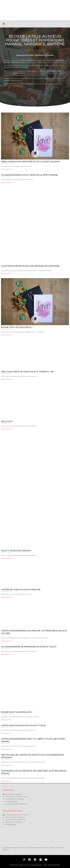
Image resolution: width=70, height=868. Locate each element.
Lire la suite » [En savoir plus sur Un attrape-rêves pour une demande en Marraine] (6, 274)
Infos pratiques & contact (13, 811)
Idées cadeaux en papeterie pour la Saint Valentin (30, 162)
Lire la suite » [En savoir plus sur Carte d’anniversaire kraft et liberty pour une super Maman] (6, 749)
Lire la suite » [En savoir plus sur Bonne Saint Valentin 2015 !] (6, 720)
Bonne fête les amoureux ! (17, 327)
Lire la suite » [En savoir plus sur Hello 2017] (6, 429)
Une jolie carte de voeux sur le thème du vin (27, 372)
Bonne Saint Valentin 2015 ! (17, 712)
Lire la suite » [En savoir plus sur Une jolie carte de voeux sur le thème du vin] (6, 379)
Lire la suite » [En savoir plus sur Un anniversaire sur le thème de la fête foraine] (6, 183)
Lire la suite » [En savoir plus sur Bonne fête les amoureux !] (6, 335)
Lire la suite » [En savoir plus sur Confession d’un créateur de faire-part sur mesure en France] (6, 781)
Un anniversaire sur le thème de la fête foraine (29, 175)
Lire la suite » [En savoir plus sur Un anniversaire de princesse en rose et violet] (6, 654)
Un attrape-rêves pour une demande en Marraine (30, 266)
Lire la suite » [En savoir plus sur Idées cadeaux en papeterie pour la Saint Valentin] (6, 169)
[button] (4, 24)
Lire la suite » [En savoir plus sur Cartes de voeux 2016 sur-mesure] (6, 597)
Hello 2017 (7, 421)
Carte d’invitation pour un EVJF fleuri (23, 726)
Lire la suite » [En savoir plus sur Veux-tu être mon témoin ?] (6, 558)
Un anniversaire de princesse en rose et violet (29, 647)
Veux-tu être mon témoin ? (16, 551)
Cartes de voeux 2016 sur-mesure (21, 590)
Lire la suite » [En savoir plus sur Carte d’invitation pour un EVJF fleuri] (6, 733)
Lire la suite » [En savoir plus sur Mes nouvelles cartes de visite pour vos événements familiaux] (6, 765)
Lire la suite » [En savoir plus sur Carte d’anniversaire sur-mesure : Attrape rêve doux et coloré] (6, 641)
